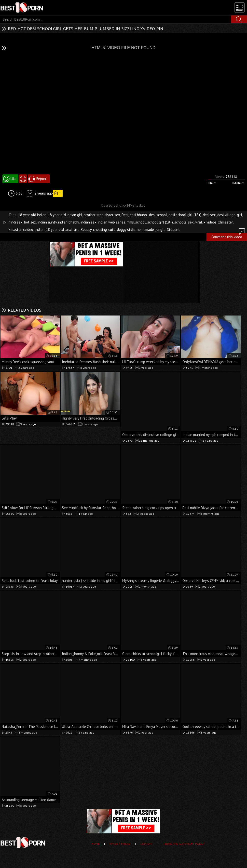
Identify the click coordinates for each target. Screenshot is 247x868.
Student (173, 230)
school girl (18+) (160, 222)
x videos (210, 222)
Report (41, 179)
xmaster (15, 230)
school (141, 222)
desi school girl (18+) (185, 215)
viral (199, 222)
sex (191, 222)
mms (130, 222)
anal (69, 230)
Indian (40, 230)
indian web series (112, 222)
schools (180, 222)
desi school (158, 215)
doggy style (126, 230)
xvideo (28, 230)
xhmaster (225, 222)
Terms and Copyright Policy (184, 844)
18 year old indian (32, 215)
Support (147, 844)
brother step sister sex (102, 215)
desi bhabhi (139, 215)
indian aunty (47, 222)
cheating (100, 230)
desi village (226, 215)
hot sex (30, 222)
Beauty (86, 230)
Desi (125, 215)
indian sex (89, 222)
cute (112, 230)
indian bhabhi (69, 222)
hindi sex (16, 222)
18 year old (55, 230)
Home (96, 844)
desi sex (209, 215)
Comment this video (229, 236)
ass (77, 230)
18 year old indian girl (65, 215)
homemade (145, 230)
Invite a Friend (120, 844)
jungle (160, 230)
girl (240, 215)
